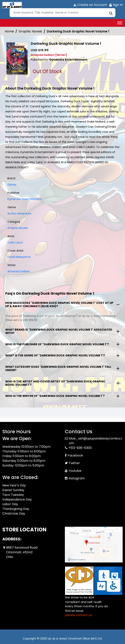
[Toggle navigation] (120, 23)
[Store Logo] (12, 5)
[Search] (62, 13)
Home (9, 31)
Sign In (116, 5)
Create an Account (90, 5)
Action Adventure (19, 213)
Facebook (75, 455)
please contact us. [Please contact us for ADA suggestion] (79, 615)
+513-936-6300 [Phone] (80, 448)
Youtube (75, 471)
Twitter (74, 463)
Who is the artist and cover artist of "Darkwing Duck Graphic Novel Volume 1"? (55, 383)
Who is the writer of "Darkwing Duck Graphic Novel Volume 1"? (55, 396)
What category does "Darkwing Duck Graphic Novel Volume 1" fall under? (58, 368)
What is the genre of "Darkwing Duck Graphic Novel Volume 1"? (55, 355)
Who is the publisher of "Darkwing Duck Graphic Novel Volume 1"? (57, 344)
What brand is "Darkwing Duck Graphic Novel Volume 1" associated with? (59, 331)
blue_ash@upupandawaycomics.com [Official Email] (96, 441)
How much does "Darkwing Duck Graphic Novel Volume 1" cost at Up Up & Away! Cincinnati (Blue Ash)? (59, 305)
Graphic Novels (30, 31)
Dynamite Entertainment (25, 199)
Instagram (77, 478)
